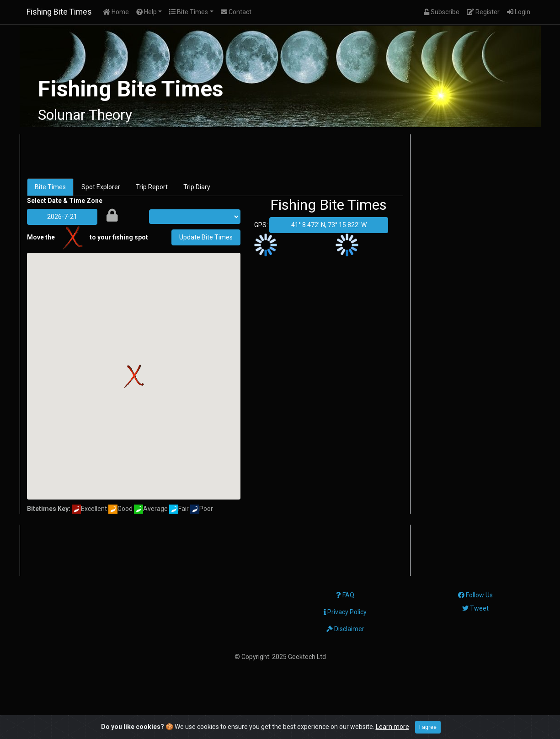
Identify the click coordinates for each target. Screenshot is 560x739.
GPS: (261, 225)
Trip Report (152, 187)
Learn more (392, 727)
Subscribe (443, 11)
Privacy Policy (345, 612)
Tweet (475, 608)
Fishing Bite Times (59, 12)
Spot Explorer (101, 187)
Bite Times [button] (189, 12)
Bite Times (50, 187)
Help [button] (147, 12)
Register (485, 11)
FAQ (345, 595)
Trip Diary (197, 187)
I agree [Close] (428, 727)
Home (118, 11)
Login (520, 11)
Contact (236, 12)
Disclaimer (345, 629)
